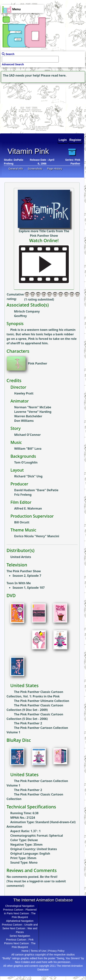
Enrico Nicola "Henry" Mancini (37, 536)
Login (63, 140)
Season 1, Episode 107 (29, 588)
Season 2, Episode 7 (27, 576)
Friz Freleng (23, 495)
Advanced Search (13, 64)
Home (25, 951)
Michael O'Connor (27, 435)
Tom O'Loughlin (26, 462)
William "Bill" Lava (28, 449)
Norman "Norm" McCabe (33, 407)
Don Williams (24, 421)
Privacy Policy (56, 951)
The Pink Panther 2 (28, 723)
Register (75, 140)
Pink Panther (37, 363)
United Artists (21, 557)
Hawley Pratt (24, 393)
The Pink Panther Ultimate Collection (42, 701)
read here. (59, 75)
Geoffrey (20, 316)
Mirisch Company (27, 311)
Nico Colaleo (23, 962)
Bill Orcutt (22, 522)
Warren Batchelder (28, 416)
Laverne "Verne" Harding (33, 412)
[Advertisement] (23, 107)
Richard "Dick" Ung (28, 476)
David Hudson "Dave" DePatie (36, 490)
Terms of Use (38, 951)
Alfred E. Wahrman (28, 508)
